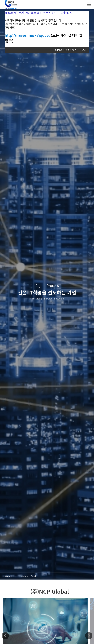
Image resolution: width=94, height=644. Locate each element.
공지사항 (9, 576)
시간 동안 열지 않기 (66, 50)
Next (89, 636)
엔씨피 (11, 4)
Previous (5, 636)
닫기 (84, 50)
